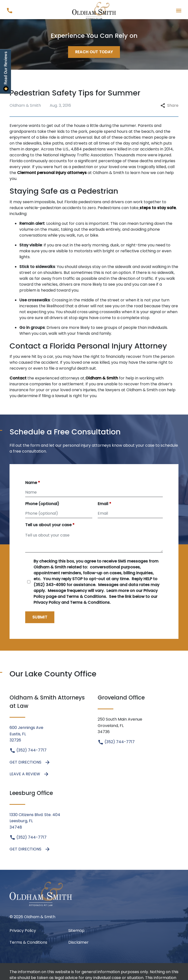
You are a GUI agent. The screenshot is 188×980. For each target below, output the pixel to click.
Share (170, 105)
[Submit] (40, 617)
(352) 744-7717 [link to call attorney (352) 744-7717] (28, 750)
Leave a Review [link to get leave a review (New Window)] (29, 774)
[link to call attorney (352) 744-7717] (9, 10)
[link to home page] (94, 10)
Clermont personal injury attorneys (52, 173)
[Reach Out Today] (94, 52)
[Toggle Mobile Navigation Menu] (179, 10)
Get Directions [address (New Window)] (30, 762)
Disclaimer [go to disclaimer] (78, 942)
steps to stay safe (158, 208)
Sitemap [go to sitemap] (76, 931)
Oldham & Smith (102, 378)
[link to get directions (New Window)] (50, 734)
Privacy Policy (23, 931)
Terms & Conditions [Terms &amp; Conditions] (28, 942)
